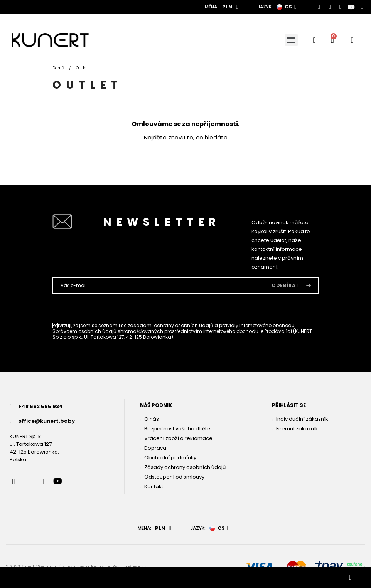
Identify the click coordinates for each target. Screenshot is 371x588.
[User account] (352, 40)
